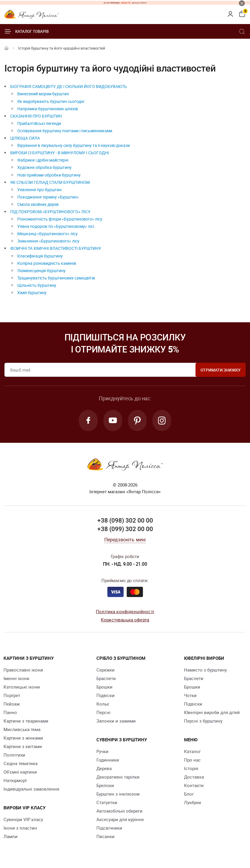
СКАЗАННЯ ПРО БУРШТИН (36, 116)
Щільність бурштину (37, 285)
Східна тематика (21, 763)
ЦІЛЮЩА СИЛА (25, 138)
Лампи (11, 836)
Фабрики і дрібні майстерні (43, 160)
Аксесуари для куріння (120, 819)
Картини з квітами (23, 746)
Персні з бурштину (203, 721)
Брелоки (105, 785)
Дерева (104, 768)
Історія (191, 768)
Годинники (108, 760)
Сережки (106, 670)
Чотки (190, 695)
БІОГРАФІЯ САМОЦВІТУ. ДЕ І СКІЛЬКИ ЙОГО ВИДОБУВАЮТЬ (69, 86)
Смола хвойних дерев (38, 204)
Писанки (106, 836)
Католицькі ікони (22, 687)
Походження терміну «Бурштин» (48, 197)
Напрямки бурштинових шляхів (48, 109)
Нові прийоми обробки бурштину (49, 175)
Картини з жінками (23, 738)
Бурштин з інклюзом (118, 794)
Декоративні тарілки (118, 777)
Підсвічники (109, 828)
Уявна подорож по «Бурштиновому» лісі (56, 226)
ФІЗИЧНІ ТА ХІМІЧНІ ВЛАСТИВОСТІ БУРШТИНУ (56, 248)
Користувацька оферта (125, 620)
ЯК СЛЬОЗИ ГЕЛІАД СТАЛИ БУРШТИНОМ (50, 182)
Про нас (192, 760)
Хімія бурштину (32, 293)
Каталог (192, 751)
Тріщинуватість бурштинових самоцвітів (56, 278)
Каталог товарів (27, 31)
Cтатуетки (107, 802)
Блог (189, 794)
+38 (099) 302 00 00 (125, 529)
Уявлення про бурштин (39, 190)
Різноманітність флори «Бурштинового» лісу (60, 219)
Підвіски (106, 695)
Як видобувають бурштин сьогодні (51, 101)
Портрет (12, 695)
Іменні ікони (16, 678)
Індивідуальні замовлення (31, 789)
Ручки (102, 751)
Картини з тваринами (26, 721)
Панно (10, 712)
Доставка (194, 777)
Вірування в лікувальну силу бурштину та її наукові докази (74, 145)
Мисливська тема (22, 729)
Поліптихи (14, 755)
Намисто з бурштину (205, 670)
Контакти (194, 785)
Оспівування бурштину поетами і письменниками (65, 131)
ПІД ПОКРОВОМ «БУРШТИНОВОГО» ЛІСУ (50, 212)
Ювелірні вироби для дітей (212, 712)
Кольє (103, 704)
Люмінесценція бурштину (41, 271)
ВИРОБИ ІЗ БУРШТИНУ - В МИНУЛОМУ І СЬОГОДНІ (60, 153)
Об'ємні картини (20, 772)
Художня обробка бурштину (44, 167)
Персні (103, 712)
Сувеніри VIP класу (23, 819)
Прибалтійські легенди (39, 123)
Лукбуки (193, 802)
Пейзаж (12, 704)
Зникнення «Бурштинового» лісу (48, 241)
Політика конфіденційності (125, 611)
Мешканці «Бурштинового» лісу (47, 234)
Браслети (106, 678)
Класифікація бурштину (40, 256)
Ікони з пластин (20, 828)
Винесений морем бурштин (43, 94)
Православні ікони (23, 670)
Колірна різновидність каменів (47, 263)
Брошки (104, 687)
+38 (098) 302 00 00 (125, 520)
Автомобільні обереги (119, 811)
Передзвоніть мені (125, 540)
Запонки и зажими (116, 721)
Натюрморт (15, 780)
